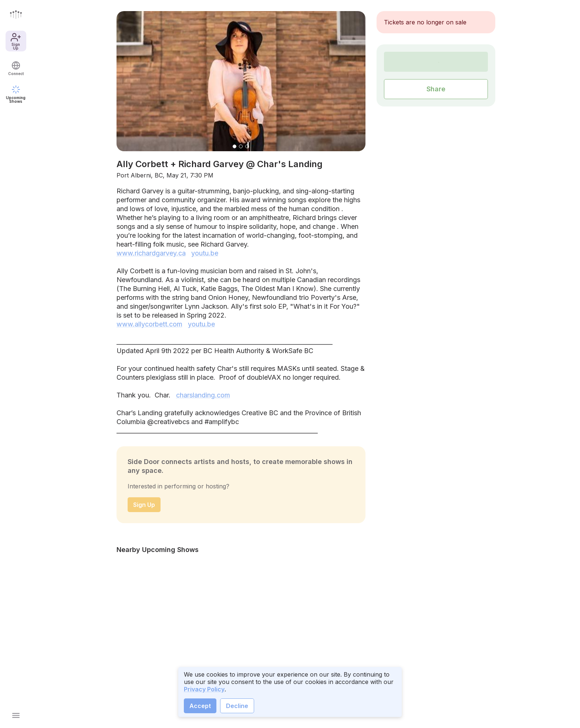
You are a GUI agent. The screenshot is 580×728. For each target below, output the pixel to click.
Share (436, 89)
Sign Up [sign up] (144, 505)
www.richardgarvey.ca (151, 253)
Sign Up (16, 41)
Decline (237, 706)
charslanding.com (203, 395)
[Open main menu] (16, 715)
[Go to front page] (16, 14)
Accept (200, 706)
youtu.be (205, 253)
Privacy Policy (204, 689)
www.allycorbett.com (149, 324)
